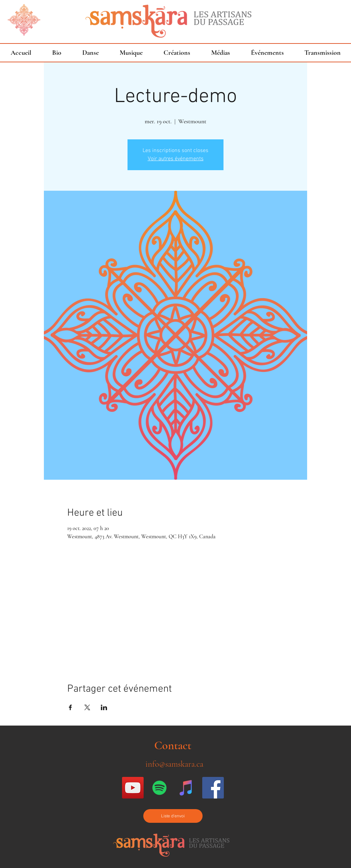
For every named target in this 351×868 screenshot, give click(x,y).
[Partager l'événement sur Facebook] (70, 707)
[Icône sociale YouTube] (133, 788)
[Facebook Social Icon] (213, 788)
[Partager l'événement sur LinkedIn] (104, 707)
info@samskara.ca (174, 764)
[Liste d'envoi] (173, 816)
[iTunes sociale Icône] (186, 788)
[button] (267, 53)
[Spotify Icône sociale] (160, 788)
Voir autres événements (176, 159)
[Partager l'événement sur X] (87, 707)
